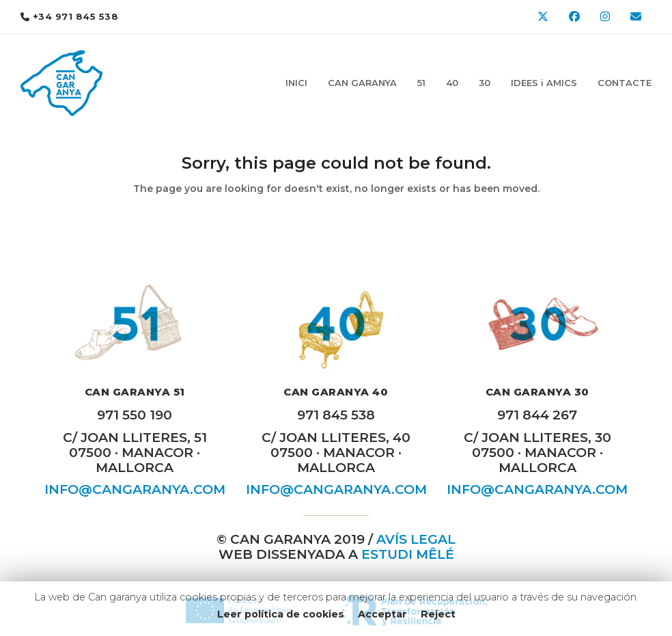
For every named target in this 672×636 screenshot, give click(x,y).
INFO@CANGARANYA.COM (135, 489)
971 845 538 (336, 415)
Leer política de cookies (281, 614)
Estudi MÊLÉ (408, 554)
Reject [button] (438, 614)
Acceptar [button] (382, 614)
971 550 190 (135, 415)
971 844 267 (537, 415)
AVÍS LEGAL (416, 539)
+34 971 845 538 (76, 16)
